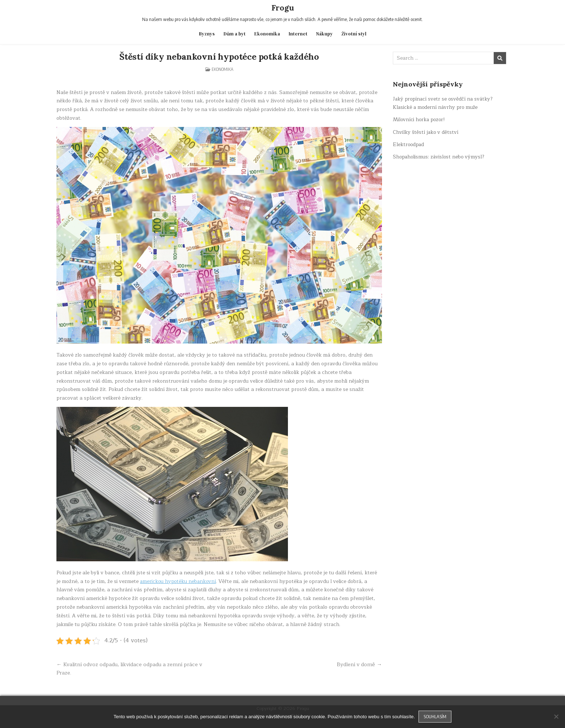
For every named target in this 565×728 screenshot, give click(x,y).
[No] (556, 716)
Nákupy (324, 34)
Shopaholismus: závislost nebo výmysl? (440, 157)
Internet (298, 34)
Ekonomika (267, 34)
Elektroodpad (409, 144)
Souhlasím (435, 716)
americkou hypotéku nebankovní (179, 581)
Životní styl (354, 34)
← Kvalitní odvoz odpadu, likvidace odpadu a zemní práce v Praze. (131, 668)
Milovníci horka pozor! (420, 120)
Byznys (207, 34)
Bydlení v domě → (359, 664)
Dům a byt (235, 34)
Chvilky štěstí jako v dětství (426, 132)
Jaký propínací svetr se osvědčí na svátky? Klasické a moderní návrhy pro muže (444, 103)
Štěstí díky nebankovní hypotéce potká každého (219, 56)
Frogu (283, 8)
